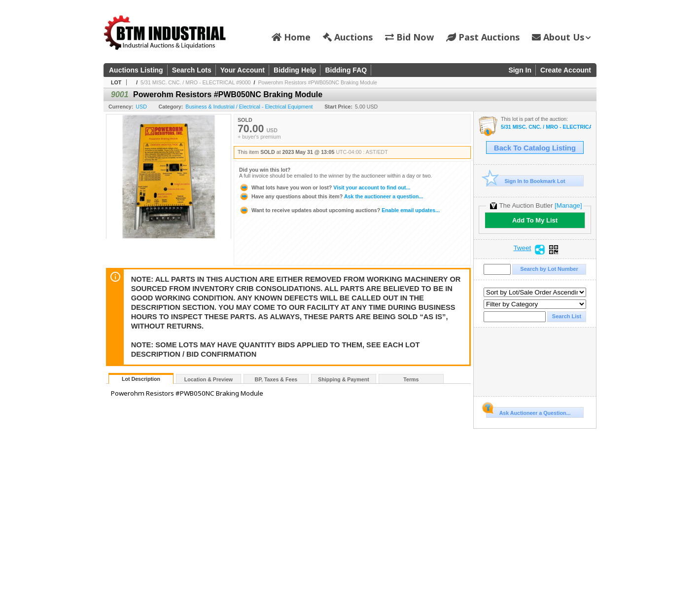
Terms (411, 379)
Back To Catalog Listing (535, 148)
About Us (561, 37)
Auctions (348, 37)
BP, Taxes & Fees (276, 379)
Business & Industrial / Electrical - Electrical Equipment (249, 107)
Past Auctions (483, 37)
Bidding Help (295, 70)
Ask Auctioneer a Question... (528, 411)
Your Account (243, 70)
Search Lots (192, 70)
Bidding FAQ (346, 70)
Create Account (566, 70)
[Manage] (568, 205)
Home (291, 37)
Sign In (520, 70)
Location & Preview (209, 379)
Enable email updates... (339, 210)
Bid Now (409, 37)
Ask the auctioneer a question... (331, 196)
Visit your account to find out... (325, 187)
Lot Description (141, 379)
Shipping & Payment (344, 379)
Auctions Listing (136, 70)
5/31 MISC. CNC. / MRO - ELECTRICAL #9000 (195, 82)
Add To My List (535, 220)
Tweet (523, 248)
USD (141, 107)
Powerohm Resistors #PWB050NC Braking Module (317, 82)
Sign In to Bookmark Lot (526, 181)
